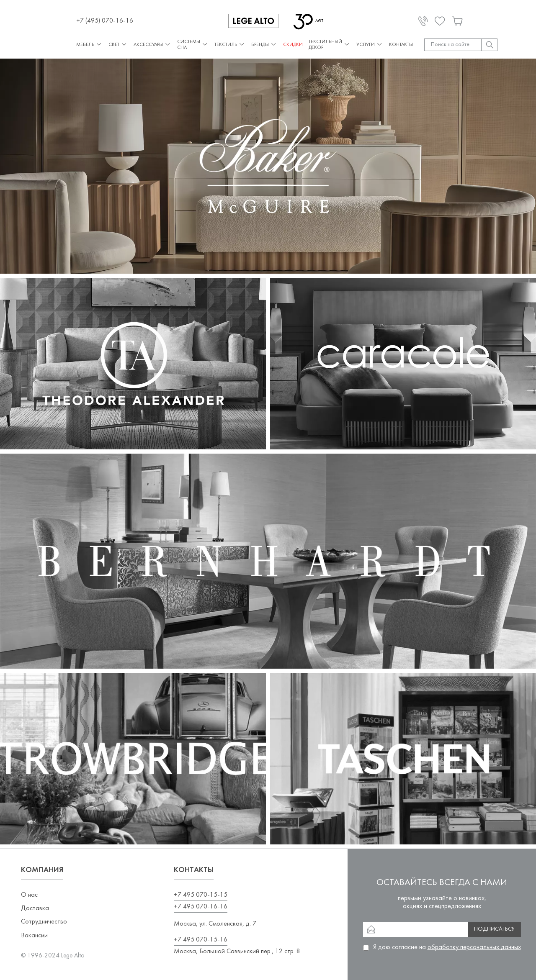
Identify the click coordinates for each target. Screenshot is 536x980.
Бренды (264, 45)
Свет (118, 45)
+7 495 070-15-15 (201, 895)
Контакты (401, 45)
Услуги (370, 45)
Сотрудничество (44, 922)
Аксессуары (152, 45)
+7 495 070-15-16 (201, 940)
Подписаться (494, 929)
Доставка (35, 908)
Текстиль (230, 45)
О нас (29, 895)
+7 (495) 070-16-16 (105, 21)
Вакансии (34, 936)
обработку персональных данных (474, 947)
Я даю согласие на (447, 947)
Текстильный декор (330, 45)
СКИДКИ (293, 45)
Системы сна (193, 45)
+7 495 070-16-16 (201, 907)
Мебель (89, 45)
